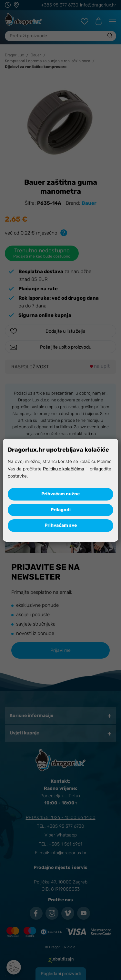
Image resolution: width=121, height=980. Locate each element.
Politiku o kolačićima (64, 469)
